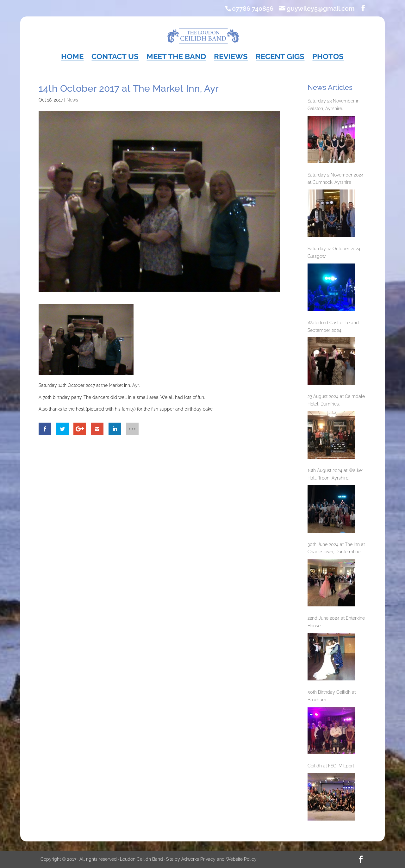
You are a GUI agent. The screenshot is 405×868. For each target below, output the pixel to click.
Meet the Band (176, 58)
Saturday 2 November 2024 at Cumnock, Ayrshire (336, 179)
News (72, 100)
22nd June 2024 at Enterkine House (336, 622)
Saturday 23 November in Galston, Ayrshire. (333, 105)
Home (72, 58)
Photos (328, 58)
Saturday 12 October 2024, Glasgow (334, 252)
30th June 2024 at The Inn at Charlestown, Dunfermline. (336, 548)
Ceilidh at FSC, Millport (331, 766)
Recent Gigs (280, 58)
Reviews (231, 58)
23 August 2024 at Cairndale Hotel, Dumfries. (336, 400)
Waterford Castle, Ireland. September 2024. (333, 326)
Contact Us (115, 58)
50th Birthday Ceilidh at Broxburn (332, 696)
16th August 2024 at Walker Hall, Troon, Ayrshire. (335, 474)
